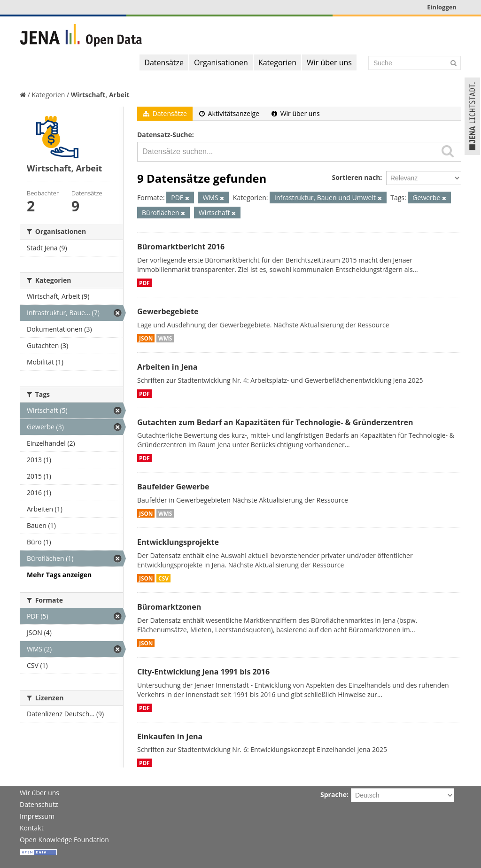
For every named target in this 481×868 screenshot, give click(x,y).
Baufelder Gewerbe (173, 487)
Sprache (334, 794)
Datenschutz (39, 804)
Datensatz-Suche (165, 135)
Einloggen (442, 7)
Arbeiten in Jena (167, 367)
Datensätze (164, 62)
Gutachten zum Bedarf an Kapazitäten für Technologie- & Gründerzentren (275, 422)
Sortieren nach (356, 177)
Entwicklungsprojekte (178, 542)
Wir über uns (329, 62)
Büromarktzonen (169, 607)
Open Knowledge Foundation (64, 840)
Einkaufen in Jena (170, 736)
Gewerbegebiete (168, 311)
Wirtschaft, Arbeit (100, 95)
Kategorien (277, 62)
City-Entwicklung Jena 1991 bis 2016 (203, 672)
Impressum (37, 816)
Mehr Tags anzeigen (59, 575)
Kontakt (32, 828)
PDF (144, 283)
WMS (165, 338)
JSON (146, 338)
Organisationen (221, 62)
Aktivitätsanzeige (229, 113)
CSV (163, 578)
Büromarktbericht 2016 (181, 247)
